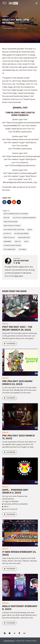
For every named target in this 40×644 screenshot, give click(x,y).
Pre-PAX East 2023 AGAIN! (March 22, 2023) (17, 382)
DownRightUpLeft (9, 641)
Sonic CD (18, 241)
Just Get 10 (7, 234)
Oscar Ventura (8, 28)
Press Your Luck (9, 238)
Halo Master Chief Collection (14, 230)
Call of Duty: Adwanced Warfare (24, 218)
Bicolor (7, 218)
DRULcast (5, 17)
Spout (26, 241)
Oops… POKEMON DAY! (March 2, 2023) (15, 491)
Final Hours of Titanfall (12, 226)
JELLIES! (30, 230)
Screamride (7, 241)
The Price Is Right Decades (12, 245)
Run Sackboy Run (24, 238)
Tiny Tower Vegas (10, 249)
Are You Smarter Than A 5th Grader (16, 214)
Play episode (9, 344)
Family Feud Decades (11, 222)
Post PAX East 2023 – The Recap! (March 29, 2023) (17, 328)
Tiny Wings (22, 249)
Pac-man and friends (21, 234)
